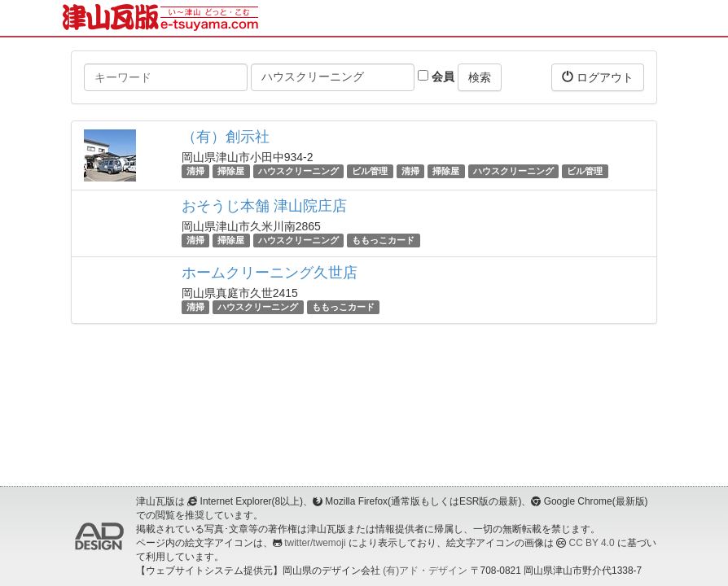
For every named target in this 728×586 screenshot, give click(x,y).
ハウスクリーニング (298, 171)
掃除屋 (231, 171)
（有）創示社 (226, 137)
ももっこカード (383, 240)
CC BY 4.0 (592, 543)
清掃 (195, 171)
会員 (436, 77)
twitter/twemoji (315, 543)
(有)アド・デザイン (425, 571)
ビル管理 (370, 171)
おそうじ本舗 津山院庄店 (264, 206)
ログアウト (598, 77)
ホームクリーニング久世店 (270, 273)
